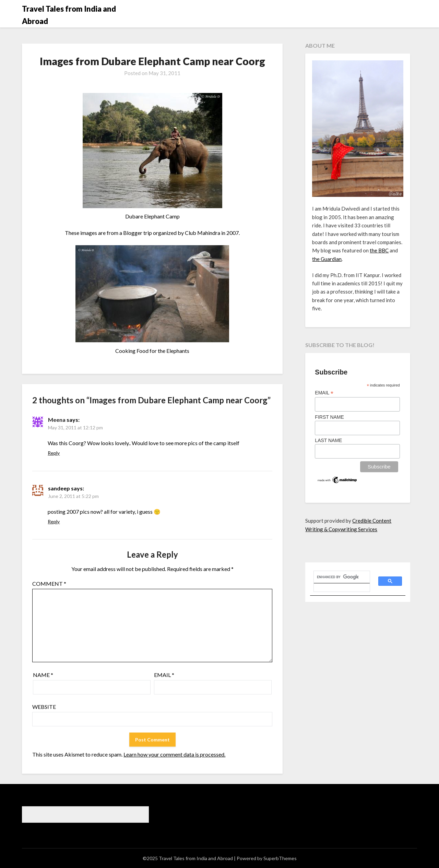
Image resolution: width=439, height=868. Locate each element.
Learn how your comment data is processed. (174, 754)
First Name (329, 417)
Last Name (328, 440)
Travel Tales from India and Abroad (69, 15)
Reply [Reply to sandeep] (54, 521)
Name (43, 675)
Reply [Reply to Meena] (54, 453)
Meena (57, 420)
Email (164, 675)
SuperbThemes (280, 858)
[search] (338, 577)
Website (44, 707)
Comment (49, 584)
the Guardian (327, 259)
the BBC (379, 250)
